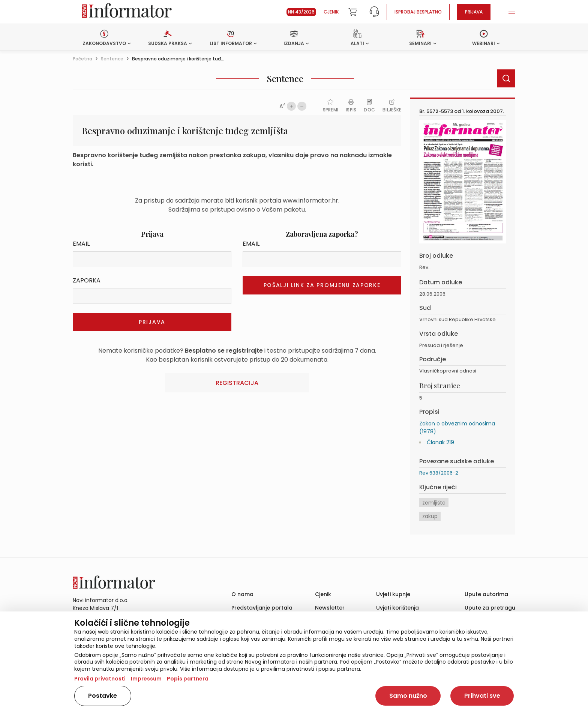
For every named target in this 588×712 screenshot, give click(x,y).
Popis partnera (188, 679)
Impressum (146, 679)
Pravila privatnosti (100, 679)
